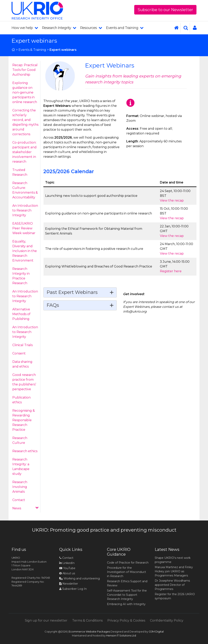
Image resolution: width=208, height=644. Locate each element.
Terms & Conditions (87, 620)
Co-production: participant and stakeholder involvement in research (24, 152)
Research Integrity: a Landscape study (21, 467)
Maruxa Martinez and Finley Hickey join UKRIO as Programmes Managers (174, 571)
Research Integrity (59, 28)
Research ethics (25, 451)
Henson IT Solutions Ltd (121, 635)
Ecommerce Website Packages (89, 631)
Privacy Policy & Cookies (126, 620)
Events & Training (32, 50)
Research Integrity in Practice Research (21, 276)
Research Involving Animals (20, 487)
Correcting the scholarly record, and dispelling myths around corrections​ (25, 122)
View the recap (172, 200)
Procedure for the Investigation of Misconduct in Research (126, 572)
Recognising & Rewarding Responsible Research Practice (24, 420)
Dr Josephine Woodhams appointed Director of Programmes (172, 585)
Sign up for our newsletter (46, 620)
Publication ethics (21, 400)
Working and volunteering (80, 578)
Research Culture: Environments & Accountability (25, 190)
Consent (19, 353)
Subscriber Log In (73, 589)
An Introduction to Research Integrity (25, 210)
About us (67, 573)
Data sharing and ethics (22, 364)
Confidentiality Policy (167, 620)
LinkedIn (67, 563)
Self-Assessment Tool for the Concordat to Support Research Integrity (127, 595)
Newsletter (69, 584)
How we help (25, 28)
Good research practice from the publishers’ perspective (24, 382)
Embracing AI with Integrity (126, 604)
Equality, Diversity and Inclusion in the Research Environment (25, 251)
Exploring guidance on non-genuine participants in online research (25, 92)
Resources (91, 28)
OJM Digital (156, 631)
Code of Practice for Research (128, 563)
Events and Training (125, 28)
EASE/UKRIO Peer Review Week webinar (24, 228)
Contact (19, 500)
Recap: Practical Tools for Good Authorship (25, 70)
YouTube (67, 568)
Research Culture (20, 440)
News (25, 508)
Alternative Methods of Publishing (21, 314)
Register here (171, 271)
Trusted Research (20, 172)
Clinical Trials (22, 345)
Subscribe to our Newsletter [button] (165, 10)
